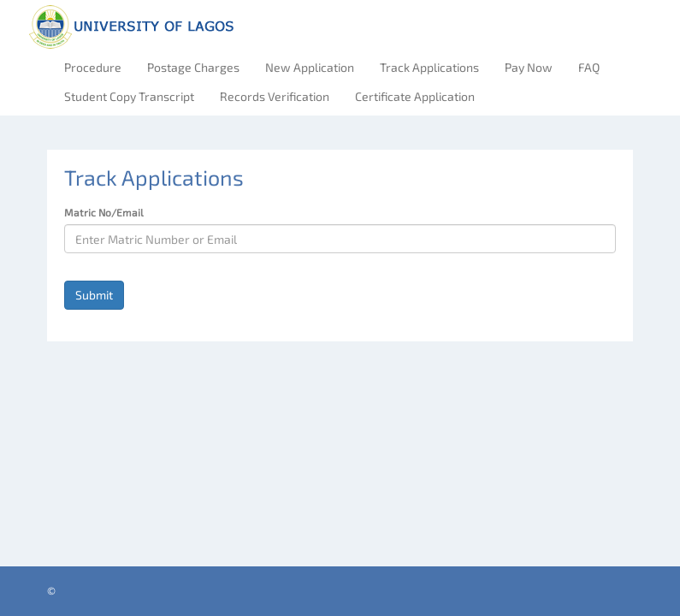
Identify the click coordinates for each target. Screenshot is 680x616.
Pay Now (529, 67)
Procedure (93, 67)
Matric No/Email (104, 212)
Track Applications (429, 67)
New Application (310, 67)
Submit (94, 295)
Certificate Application (415, 96)
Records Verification (275, 96)
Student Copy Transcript (129, 96)
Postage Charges (193, 67)
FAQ (589, 67)
